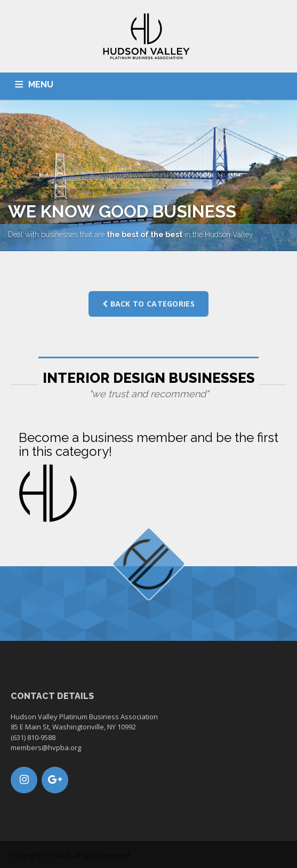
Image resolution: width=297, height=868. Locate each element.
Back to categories (148, 304)
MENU (41, 85)
